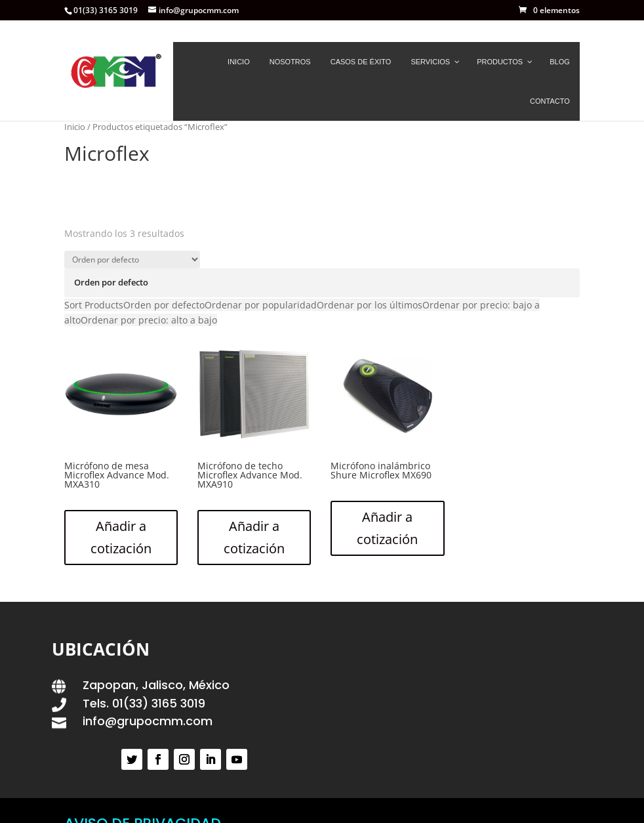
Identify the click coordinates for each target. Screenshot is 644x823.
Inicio (75, 127)
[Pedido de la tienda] (132, 260)
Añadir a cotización (121, 537)
